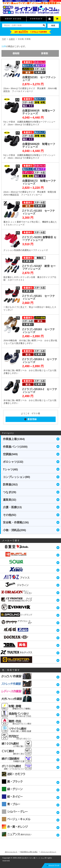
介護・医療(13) (12, 507)
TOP (4, 39)
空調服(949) (10, 454)
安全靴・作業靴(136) (16, 522)
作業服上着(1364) (14, 439)
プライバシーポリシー (48, 852)
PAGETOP (54, 865)
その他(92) (10, 515)
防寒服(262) (10, 485)
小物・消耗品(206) (14, 530)
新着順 (45, 53)
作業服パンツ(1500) (15, 447)
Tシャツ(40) (10, 469)
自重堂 (12, 39)
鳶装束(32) (10, 500)
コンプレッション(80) (16, 477)
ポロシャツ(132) (13, 462)
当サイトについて (11, 852)
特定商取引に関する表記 (29, 852)
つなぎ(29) (10, 492)
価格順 (16, 53)
